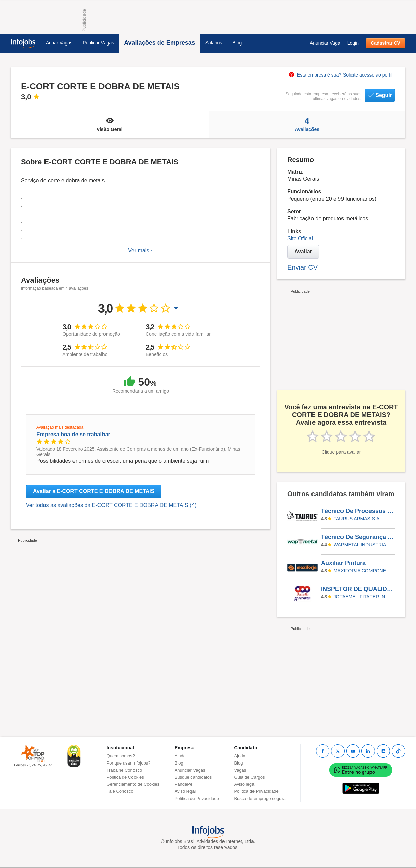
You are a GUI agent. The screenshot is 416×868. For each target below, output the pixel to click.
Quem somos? (121, 756)
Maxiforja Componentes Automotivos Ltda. (363, 571)
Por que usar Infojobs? (129, 763)
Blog (237, 43)
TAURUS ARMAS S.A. (357, 519)
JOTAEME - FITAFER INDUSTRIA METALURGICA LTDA (363, 597)
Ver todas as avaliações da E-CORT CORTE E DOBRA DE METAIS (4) (111, 505)
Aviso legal (185, 791)
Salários (214, 43)
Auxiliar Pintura (343, 563)
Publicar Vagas (98, 43)
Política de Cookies (125, 777)
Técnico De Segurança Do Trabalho (358, 537)
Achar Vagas (59, 43)
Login (353, 43)
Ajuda (180, 756)
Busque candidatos (193, 777)
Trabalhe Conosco (124, 770)
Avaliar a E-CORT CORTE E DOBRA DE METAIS (94, 491)
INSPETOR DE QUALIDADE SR (358, 589)
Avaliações (307, 124)
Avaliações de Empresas (159, 43)
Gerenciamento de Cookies (133, 784)
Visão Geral (110, 124)
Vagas (240, 770)
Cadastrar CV (385, 43)
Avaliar (303, 252)
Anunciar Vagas (190, 770)
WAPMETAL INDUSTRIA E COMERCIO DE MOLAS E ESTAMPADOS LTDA (363, 545)
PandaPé (184, 784)
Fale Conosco (120, 791)
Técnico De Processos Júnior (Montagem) (358, 511)
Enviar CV (302, 267)
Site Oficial (300, 238)
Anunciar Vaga (325, 43)
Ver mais (141, 251)
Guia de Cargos (249, 777)
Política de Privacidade (197, 798)
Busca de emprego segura (260, 798)
